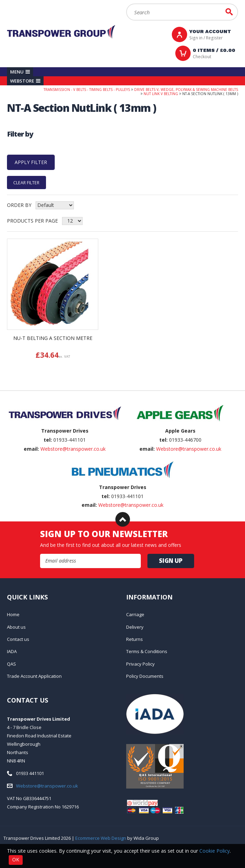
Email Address (40, 554)
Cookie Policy (215, 851)
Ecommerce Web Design (101, 838)
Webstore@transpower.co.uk (73, 449)
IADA (12, 651)
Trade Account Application (34, 676)
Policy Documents (145, 676)
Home (13, 614)
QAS (12, 664)
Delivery (135, 627)
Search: (126, 4)
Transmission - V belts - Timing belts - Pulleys (87, 90)
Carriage (135, 614)
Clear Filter (26, 182)
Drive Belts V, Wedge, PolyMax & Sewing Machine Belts (186, 90)
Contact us (18, 639)
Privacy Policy (140, 664)
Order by (19, 205)
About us (16, 627)
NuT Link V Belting (161, 94)
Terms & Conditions (147, 651)
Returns (135, 639)
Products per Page (32, 221)
